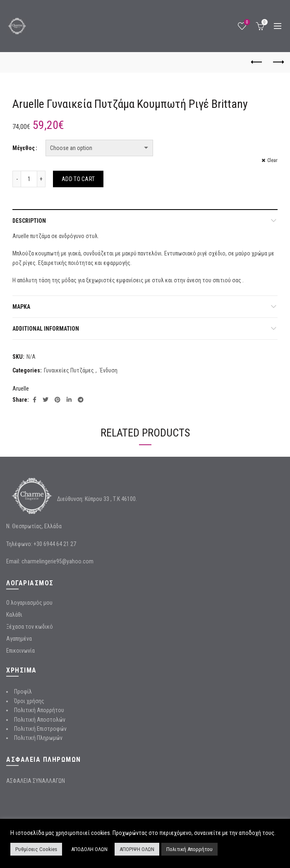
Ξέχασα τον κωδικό (30, 627)
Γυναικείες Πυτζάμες (69, 370)
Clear (272, 160)
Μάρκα (21, 307)
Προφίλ (23, 692)
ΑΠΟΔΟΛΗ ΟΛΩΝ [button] (89, 849)
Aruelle (21, 389)
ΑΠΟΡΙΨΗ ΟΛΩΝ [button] (137, 849)
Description (29, 221)
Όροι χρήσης (29, 701)
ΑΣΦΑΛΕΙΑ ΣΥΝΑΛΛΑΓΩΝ (36, 781)
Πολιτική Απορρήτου (39, 710)
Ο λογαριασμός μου (29, 603)
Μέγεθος (24, 148)
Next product (278, 62)
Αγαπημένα (19, 639)
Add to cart (78, 179)
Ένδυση (109, 370)
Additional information (46, 329)
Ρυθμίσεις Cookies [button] (36, 849)
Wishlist (246, 23)
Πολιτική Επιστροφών (40, 729)
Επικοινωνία (20, 651)
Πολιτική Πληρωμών (38, 738)
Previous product (257, 62)
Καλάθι (14, 615)
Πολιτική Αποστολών (40, 720)
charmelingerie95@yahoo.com (58, 561)
